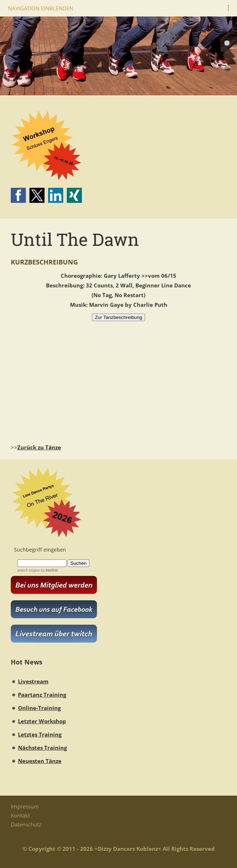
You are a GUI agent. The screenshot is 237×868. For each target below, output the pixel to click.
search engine (29, 570)
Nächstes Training (42, 748)
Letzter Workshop (42, 721)
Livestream (33, 681)
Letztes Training (40, 734)
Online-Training (39, 708)
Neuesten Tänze (40, 761)
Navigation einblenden (41, 8)
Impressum (25, 806)
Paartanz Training (42, 695)
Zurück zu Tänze (39, 447)
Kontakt (20, 815)
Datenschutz (26, 824)
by (49, 570)
